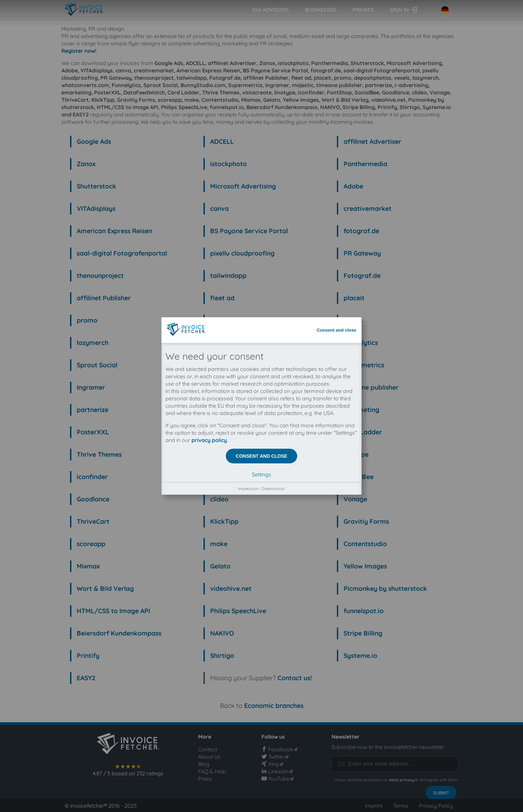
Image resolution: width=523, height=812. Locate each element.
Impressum (248, 203)
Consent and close (337, 44)
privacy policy (209, 154)
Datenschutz (273, 203)
